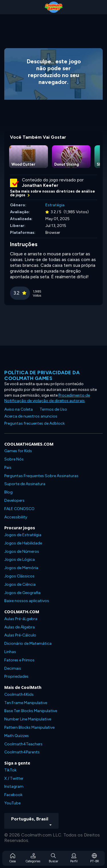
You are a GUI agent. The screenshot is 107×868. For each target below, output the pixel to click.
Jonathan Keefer (40, 185)
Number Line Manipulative (28, 719)
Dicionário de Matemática (28, 643)
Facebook (13, 795)
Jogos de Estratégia (23, 535)
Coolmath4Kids (19, 694)
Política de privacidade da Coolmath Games (42, 375)
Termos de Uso (53, 409)
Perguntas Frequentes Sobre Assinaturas (41, 476)
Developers (14, 500)
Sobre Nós (14, 459)
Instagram (14, 786)
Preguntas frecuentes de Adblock (35, 423)
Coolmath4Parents (22, 752)
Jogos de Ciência (20, 584)
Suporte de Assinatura (25, 484)
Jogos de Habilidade (23, 543)
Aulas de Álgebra (20, 627)
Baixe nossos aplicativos (27, 601)
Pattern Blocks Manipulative (29, 727)
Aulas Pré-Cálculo (20, 635)
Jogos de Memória (21, 568)
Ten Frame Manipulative (26, 703)
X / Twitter (14, 778)
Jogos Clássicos (19, 576)
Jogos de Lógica (20, 560)
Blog (8, 492)
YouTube (12, 803)
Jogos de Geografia (22, 593)
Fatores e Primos (19, 660)
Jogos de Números (22, 551)
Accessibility (16, 517)
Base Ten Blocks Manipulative (31, 711)
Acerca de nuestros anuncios (31, 416)
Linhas (10, 652)
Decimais (13, 668)
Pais (8, 468)
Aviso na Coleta (19, 409)
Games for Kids (18, 451)
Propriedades (16, 676)
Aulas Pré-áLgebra (21, 619)
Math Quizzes (17, 736)
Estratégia (55, 205)
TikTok (10, 770)
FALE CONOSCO (19, 509)
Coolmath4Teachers (23, 744)
